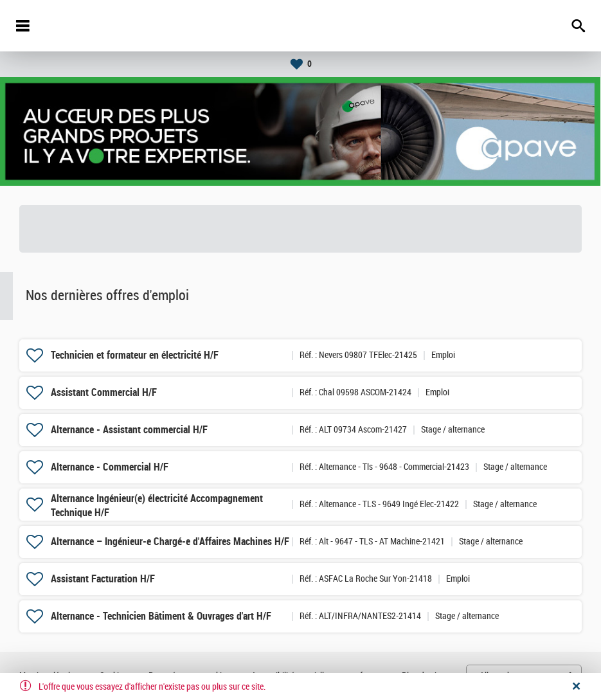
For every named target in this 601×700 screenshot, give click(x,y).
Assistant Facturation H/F (103, 579)
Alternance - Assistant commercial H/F (129, 430)
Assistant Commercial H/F (104, 392)
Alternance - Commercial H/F (110, 467)
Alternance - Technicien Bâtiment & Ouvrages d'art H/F (161, 616)
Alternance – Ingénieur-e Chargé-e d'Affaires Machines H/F (170, 542)
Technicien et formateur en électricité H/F (135, 355)
